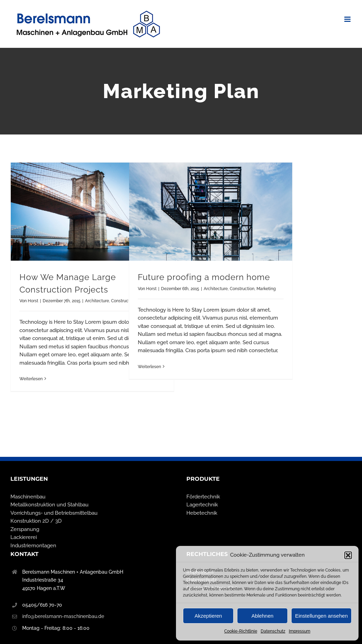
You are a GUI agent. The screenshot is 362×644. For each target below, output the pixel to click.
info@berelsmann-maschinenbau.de (63, 616)
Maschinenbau (28, 497)
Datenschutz (273, 631)
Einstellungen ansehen (321, 616)
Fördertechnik (203, 497)
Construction (242, 289)
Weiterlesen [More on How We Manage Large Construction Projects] (31, 379)
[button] (348, 555)
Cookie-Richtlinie (241, 631)
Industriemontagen (33, 546)
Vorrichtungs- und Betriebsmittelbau (54, 513)
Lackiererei (24, 537)
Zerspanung (25, 529)
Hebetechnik (202, 513)
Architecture (97, 301)
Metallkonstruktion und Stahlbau (49, 505)
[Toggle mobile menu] (348, 19)
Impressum (300, 631)
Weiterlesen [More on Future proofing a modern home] (149, 367)
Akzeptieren (208, 616)
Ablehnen (262, 616)
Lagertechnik (202, 505)
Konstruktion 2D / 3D (36, 521)
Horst (33, 301)
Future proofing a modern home (204, 277)
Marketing (266, 289)
